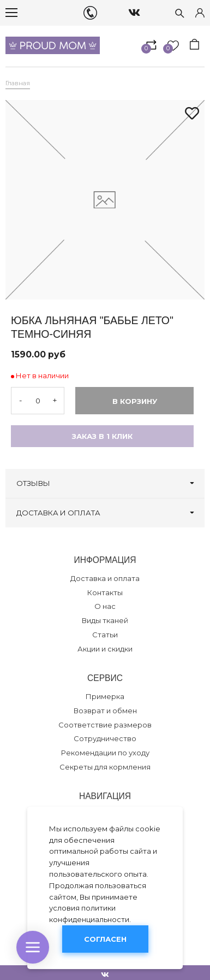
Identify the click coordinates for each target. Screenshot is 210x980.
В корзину (135, 401)
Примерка (105, 696)
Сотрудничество (105, 738)
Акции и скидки (105, 649)
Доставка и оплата (105, 578)
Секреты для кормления (105, 767)
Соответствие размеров (105, 725)
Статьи (105, 635)
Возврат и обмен (105, 711)
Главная (18, 83)
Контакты (105, 592)
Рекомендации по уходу (105, 753)
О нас (105, 606)
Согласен (105, 939)
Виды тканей (105, 620)
